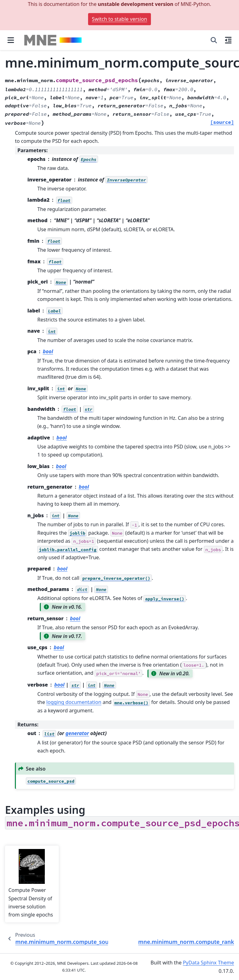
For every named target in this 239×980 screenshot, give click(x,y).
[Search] (214, 40)
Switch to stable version (119, 19)
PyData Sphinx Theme (209, 963)
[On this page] (228, 40)
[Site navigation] (11, 40)
